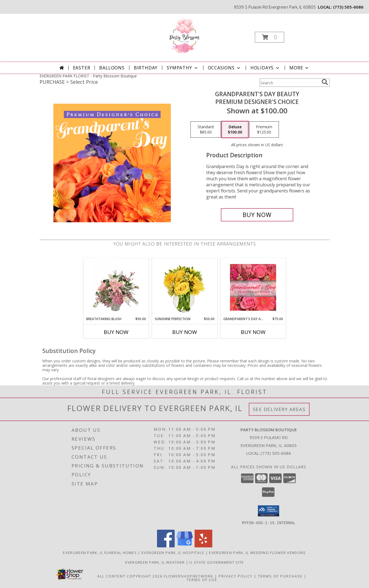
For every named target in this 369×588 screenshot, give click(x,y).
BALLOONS (112, 68)
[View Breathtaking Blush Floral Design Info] (116, 287)
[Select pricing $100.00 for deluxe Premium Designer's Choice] (235, 130)
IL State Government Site (217, 562)
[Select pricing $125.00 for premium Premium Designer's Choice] (264, 130)
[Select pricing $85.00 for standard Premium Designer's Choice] (206, 130)
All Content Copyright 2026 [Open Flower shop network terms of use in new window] (130, 576)
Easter (82, 68)
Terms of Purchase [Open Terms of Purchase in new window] (280, 576)
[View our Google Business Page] (185, 546)
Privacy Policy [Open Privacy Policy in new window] (236, 576)
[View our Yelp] (203, 546)
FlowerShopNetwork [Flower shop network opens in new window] (189, 576)
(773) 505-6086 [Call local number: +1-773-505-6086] (348, 7)
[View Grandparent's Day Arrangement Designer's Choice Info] (253, 287)
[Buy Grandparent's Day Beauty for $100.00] (257, 215)
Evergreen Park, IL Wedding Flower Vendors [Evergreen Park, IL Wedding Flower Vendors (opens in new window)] (257, 552)
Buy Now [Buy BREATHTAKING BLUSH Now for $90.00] (116, 332)
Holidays (265, 68)
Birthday (146, 68)
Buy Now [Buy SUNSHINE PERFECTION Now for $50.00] (185, 332)
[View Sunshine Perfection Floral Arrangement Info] (184, 287)
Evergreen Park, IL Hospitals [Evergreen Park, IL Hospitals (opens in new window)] (173, 552)
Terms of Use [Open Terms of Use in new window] (202, 579)
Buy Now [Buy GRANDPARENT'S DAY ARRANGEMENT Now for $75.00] (253, 332)
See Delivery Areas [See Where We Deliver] (279, 409)
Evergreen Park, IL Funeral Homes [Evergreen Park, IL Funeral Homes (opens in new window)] (100, 552)
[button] (269, 37)
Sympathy (183, 68)
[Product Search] (289, 83)
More (299, 68)
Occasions (225, 68)
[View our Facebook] (166, 546)
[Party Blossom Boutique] (184, 36)
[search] (325, 82)
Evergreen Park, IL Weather (155, 562)
